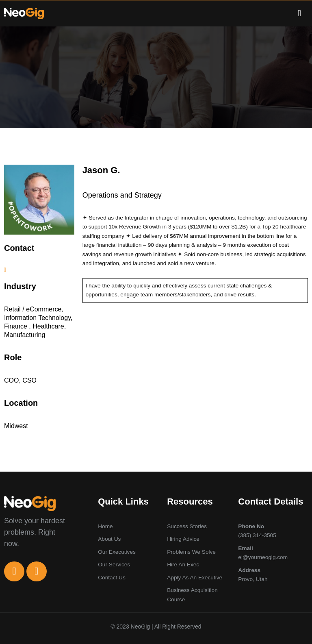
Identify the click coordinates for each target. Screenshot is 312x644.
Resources (190, 501)
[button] (299, 13)
